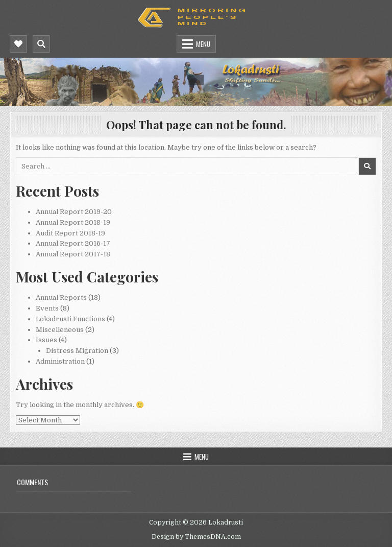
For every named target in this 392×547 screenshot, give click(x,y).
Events (47, 308)
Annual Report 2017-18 (73, 254)
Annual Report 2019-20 (74, 212)
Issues (46, 340)
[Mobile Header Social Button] (18, 44)
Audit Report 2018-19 (70, 233)
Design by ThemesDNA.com (196, 537)
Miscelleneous (60, 330)
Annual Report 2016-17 (73, 243)
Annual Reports (61, 298)
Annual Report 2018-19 (73, 222)
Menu (203, 44)
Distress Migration (77, 351)
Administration (60, 361)
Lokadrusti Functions (70, 319)
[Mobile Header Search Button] (41, 44)
